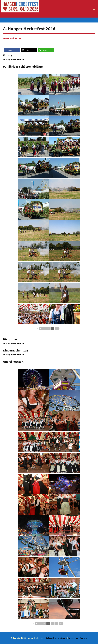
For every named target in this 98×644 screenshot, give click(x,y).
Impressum (73, 638)
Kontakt (84, 638)
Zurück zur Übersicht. (13, 38)
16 (61, 624)
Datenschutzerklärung (56, 638)
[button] (12, 50)
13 (57, 329)
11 (48, 329)
